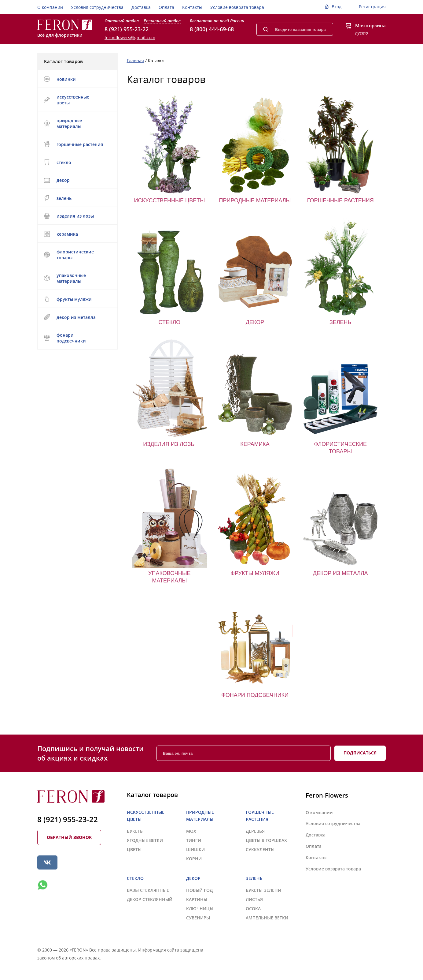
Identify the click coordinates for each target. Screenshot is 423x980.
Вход (337, 7)
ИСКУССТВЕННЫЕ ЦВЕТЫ (77, 100)
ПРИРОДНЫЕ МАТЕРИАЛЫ (77, 123)
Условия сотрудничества (97, 7)
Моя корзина (370, 25)
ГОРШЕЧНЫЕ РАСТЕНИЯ (77, 144)
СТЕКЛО (77, 162)
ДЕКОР (77, 180)
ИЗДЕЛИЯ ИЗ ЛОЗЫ (77, 216)
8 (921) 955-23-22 (127, 29)
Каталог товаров (77, 61)
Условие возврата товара (237, 7)
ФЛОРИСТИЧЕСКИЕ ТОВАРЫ (77, 255)
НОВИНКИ (60, 79)
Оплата (166, 7)
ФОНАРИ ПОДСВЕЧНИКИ (77, 338)
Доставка (141, 7)
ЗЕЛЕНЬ (77, 198)
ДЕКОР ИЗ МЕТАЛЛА (77, 317)
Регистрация (372, 7)
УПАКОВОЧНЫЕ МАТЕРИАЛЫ (77, 278)
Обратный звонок (69, 837)
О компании (50, 7)
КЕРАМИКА (77, 234)
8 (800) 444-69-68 (212, 29)
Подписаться (360, 753)
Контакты (192, 7)
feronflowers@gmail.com (130, 37)
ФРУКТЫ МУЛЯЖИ (68, 299)
